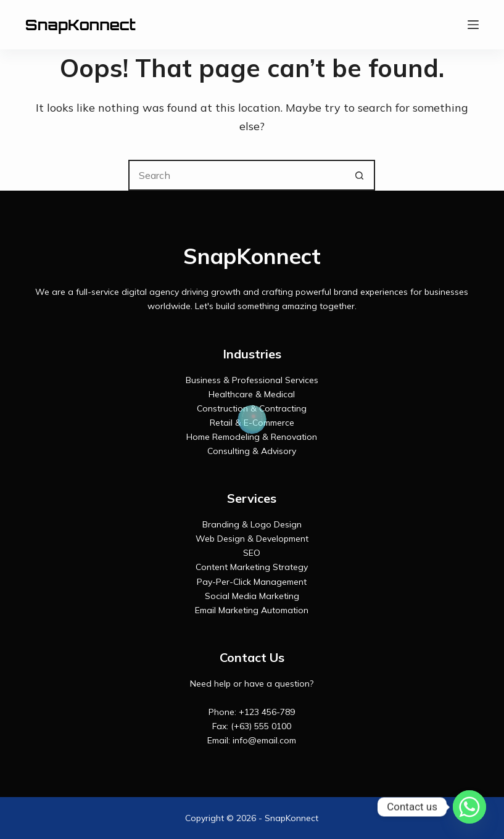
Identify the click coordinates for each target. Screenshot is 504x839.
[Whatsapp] (469, 807)
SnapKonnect (81, 25)
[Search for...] (236, 175)
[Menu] (473, 25)
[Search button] (360, 175)
